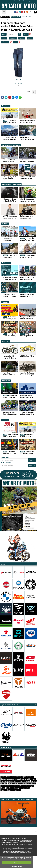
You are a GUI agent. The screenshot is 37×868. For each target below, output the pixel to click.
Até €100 (5, 42)
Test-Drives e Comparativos (11, 145)
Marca (4, 38)
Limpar (4, 34)
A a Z (26, 34)
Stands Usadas (25, 781)
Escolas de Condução (13, 788)
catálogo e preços (16, 17)
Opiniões (5, 224)
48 (16, 42)
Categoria (13, 38)
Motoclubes (26, 788)
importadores (25, 19)
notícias (32, 19)
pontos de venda (26, 17)
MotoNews (6, 106)
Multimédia (6, 263)
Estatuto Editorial (22, 839)
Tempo (30, 38)
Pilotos (11, 790)
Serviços (17, 790)
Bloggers (4, 790)
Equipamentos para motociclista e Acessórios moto (18, 779)
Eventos (5, 420)
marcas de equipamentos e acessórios (11, 19)
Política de (17, 866)
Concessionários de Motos (10, 781)
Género (22, 38)
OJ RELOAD (18, 83)
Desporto (5, 302)
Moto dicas (6, 381)
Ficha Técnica (12, 839)
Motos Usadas (6, 777)
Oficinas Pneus (13, 783)
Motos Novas (29, 777)
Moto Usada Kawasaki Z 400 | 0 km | (18, 811)
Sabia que (5, 341)
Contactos (4, 839)
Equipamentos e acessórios (11, 184)
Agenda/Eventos (17, 777)
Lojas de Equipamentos (27, 783)
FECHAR (17, 863)
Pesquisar (32, 460)
